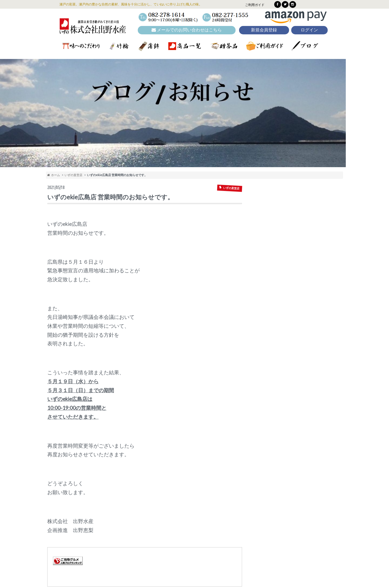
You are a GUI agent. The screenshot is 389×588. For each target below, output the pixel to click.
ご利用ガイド (255, 5)
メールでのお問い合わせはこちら (187, 30)
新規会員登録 (264, 30)
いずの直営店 (73, 175)
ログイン (309, 30)
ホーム (54, 175)
